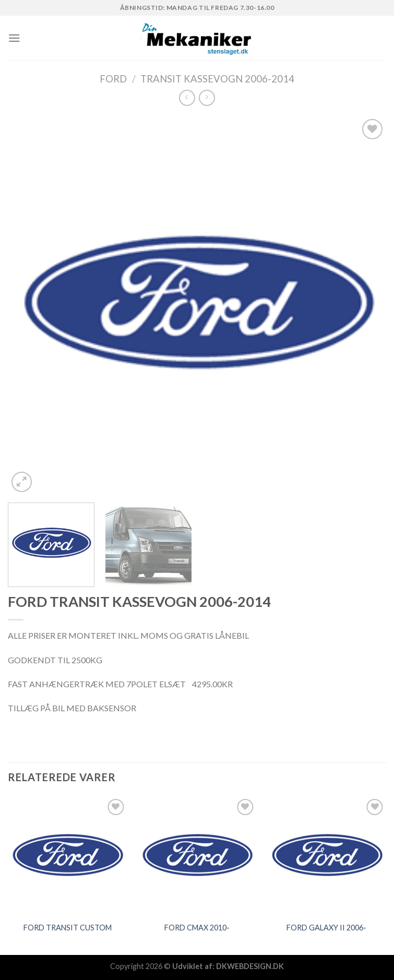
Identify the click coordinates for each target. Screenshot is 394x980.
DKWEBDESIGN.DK (250, 966)
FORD (113, 79)
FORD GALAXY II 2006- (326, 928)
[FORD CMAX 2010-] (197, 856)
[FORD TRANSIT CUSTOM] (68, 856)
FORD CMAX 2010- (197, 928)
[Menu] (14, 38)
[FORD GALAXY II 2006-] (326, 856)
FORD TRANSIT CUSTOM (68, 928)
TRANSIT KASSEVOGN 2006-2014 (217, 79)
